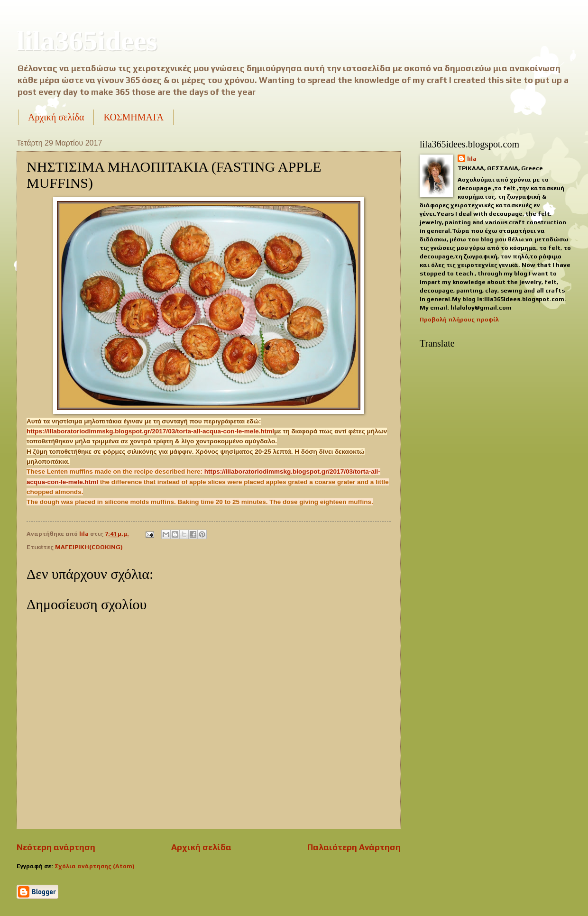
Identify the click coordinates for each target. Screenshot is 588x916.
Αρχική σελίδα (56, 117)
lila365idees (87, 41)
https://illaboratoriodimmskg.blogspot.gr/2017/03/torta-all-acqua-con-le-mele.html (150, 431)
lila (472, 159)
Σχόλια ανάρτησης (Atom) (95, 866)
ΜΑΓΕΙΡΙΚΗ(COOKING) (89, 547)
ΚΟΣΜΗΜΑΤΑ (133, 117)
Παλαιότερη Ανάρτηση (354, 847)
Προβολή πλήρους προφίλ (459, 319)
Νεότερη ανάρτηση (56, 847)
